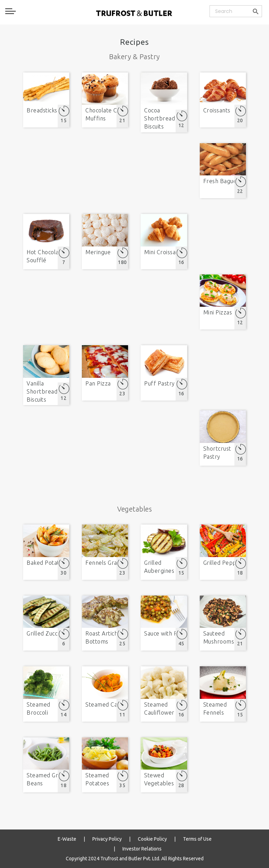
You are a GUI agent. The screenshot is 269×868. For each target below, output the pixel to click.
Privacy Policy (107, 839)
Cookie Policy (152, 839)
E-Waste (67, 839)
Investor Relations (142, 849)
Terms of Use (197, 839)
